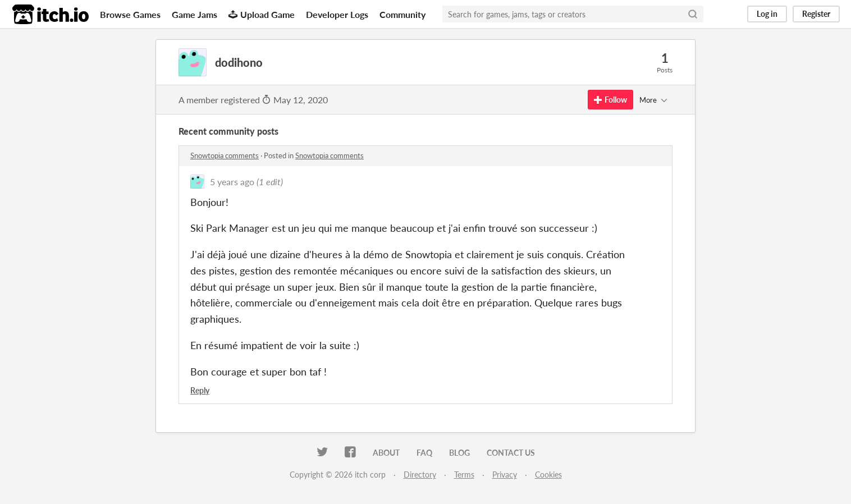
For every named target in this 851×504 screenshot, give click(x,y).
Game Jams (195, 14)
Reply (200, 390)
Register (816, 14)
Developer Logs (337, 14)
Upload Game (262, 14)
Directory (420, 475)
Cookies (548, 475)
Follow (610, 100)
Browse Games (130, 14)
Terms (464, 475)
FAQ (424, 453)
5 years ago (232, 182)
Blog (459, 453)
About (386, 453)
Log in (767, 14)
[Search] (693, 14)
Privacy (505, 475)
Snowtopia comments (225, 155)
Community (402, 14)
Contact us (511, 453)
